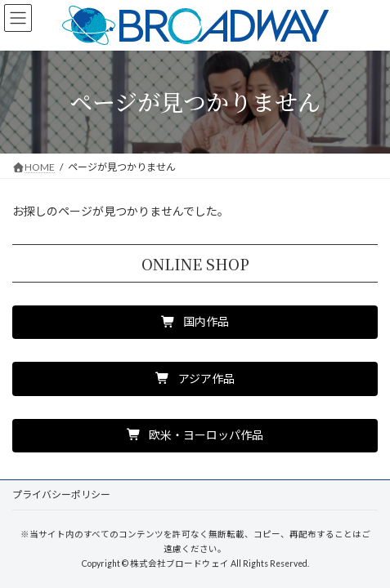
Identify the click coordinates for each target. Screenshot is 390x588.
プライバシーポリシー (61, 494)
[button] (195, 322)
